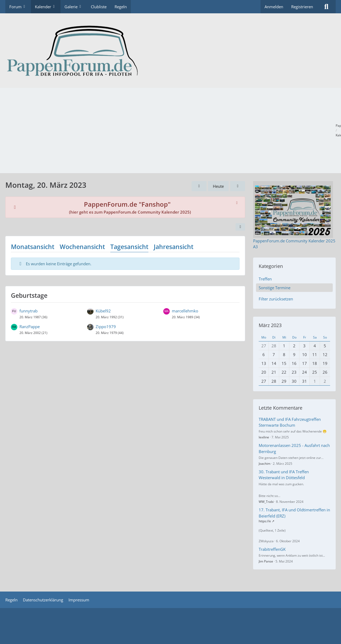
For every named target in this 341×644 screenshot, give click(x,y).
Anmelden (274, 7)
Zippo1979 (106, 327)
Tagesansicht (129, 247)
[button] (240, 227)
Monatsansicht (33, 247)
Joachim (265, 464)
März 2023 (270, 325)
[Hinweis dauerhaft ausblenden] (237, 202)
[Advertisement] (170, 131)
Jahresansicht (174, 247)
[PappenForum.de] (170, 51)
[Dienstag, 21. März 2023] (238, 186)
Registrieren (302, 7)
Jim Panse (266, 561)
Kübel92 (103, 311)
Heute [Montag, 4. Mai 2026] (218, 186)
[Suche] (326, 7)
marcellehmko (185, 311)
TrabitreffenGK (272, 549)
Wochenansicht (82, 247)
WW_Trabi (266, 502)
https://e (265, 521)
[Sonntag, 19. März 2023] (199, 186)
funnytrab (29, 311)
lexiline (264, 437)
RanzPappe (30, 327)
